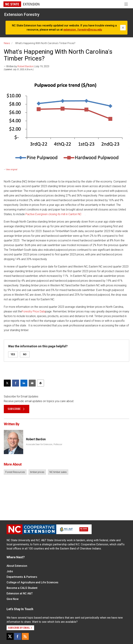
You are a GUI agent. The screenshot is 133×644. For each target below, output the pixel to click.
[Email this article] (32, 383)
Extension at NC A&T (20, 593)
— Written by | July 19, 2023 (26, 66)
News (7, 43)
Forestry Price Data (34, 311)
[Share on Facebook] (16, 383)
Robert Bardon (25, 66)
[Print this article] (41, 383)
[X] (10, 636)
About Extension (17, 566)
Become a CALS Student (22, 588)
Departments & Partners (22, 577)
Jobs (10, 571)
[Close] (123, 28)
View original (12, 170)
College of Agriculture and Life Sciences (32, 582)
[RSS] (25, 636)
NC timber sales (58, 472)
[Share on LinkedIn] (24, 383)
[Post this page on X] (7, 383)
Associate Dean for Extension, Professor (44, 444)
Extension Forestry (22, 15)
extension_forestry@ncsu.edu (83, 30)
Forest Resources (15, 472)
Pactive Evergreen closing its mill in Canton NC (53, 214)
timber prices (37, 472)
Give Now (13, 599)
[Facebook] (18, 636)
